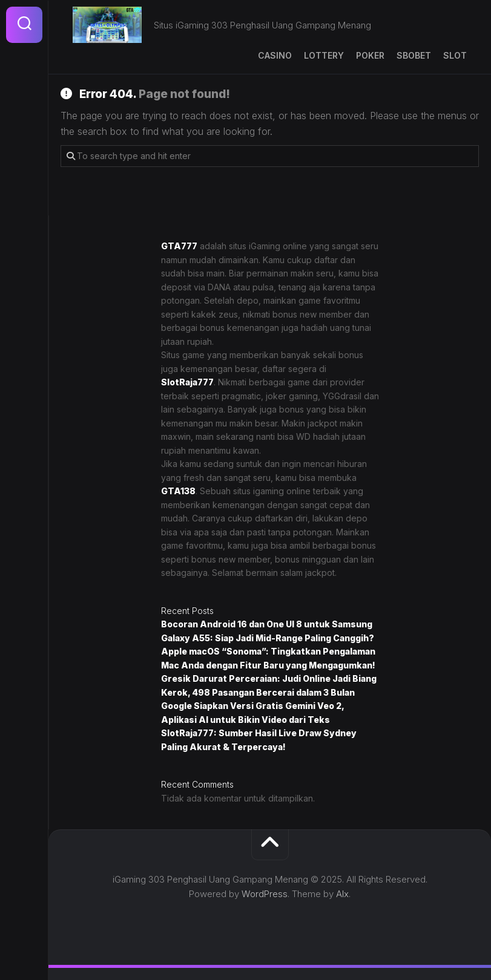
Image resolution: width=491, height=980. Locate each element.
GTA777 (179, 246)
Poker (370, 55)
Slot (455, 55)
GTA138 (178, 491)
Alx (342, 894)
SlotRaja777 (187, 382)
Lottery (324, 55)
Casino (275, 55)
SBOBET (414, 55)
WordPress (265, 894)
